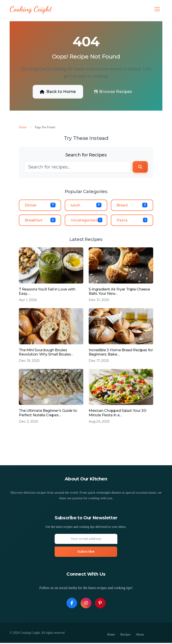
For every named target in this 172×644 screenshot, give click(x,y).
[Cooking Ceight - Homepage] (31, 9)
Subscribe (86, 552)
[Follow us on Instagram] (86, 604)
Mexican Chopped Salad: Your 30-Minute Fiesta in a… (118, 414)
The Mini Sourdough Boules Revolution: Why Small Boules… (46, 353)
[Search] (77, 167)
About (140, 636)
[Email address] (86, 540)
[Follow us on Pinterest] (100, 604)
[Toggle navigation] (157, 9)
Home (23, 127)
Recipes (125, 636)
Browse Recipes (114, 92)
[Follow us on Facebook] (72, 604)
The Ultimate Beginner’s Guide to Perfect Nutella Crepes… (48, 414)
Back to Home (57, 92)
